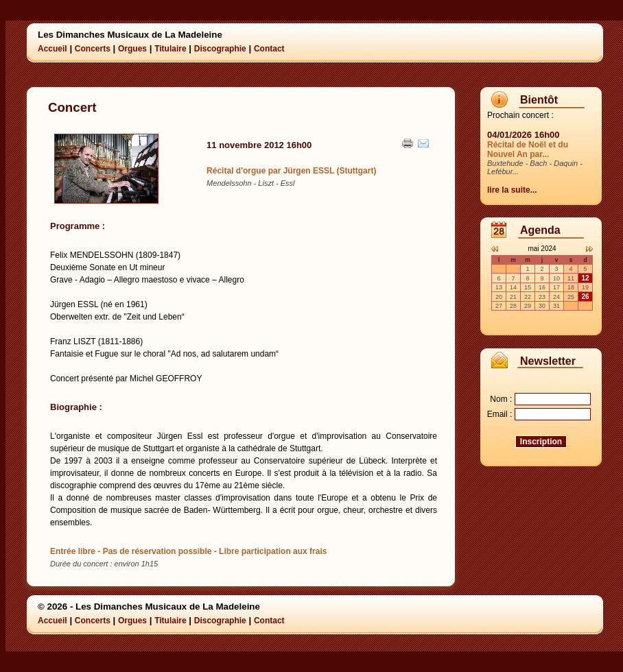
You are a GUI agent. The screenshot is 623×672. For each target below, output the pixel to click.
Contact (269, 49)
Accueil (52, 49)
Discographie (220, 49)
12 (585, 278)
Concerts (93, 49)
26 (585, 297)
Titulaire (170, 49)
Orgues (132, 49)
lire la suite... (512, 190)
